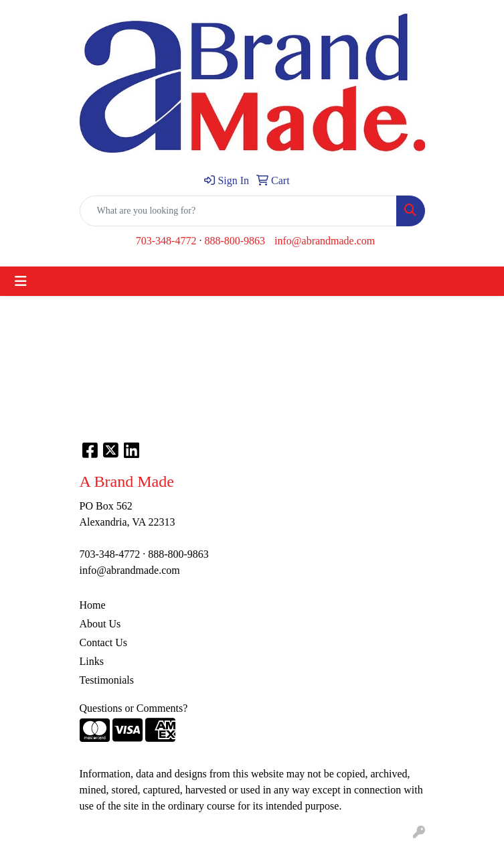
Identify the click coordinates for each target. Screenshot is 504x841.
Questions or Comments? (134, 708)
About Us (100, 624)
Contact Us (104, 642)
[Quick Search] (238, 211)
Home (93, 605)
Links (92, 661)
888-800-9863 (235, 241)
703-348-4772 (166, 241)
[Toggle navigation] (21, 281)
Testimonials (107, 680)
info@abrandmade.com (325, 241)
